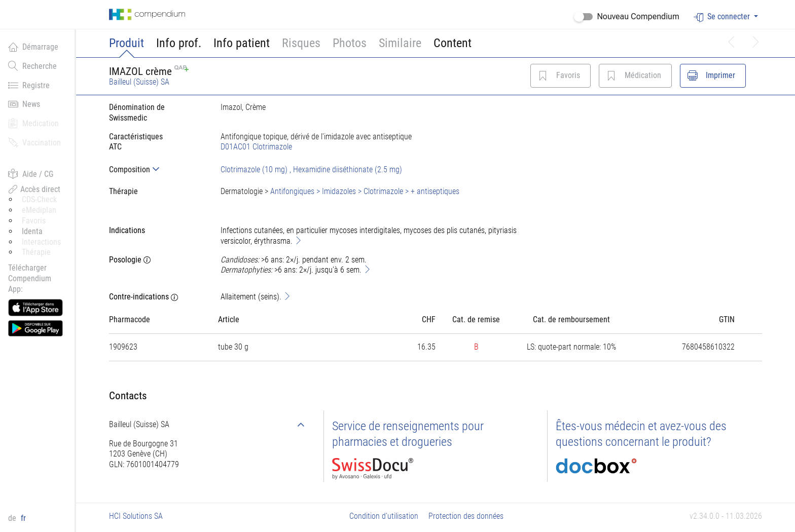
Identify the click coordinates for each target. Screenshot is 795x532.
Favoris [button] (34, 221)
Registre (29, 85)
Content (453, 43)
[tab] (157, 169)
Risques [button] (301, 43)
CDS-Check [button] (39, 199)
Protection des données (466, 516)
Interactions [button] (41, 242)
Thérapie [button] (36, 252)
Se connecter (723, 17)
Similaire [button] (400, 43)
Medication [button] (33, 123)
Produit (127, 43)
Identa (32, 231)
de (13, 518)
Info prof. (179, 43)
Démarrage (33, 47)
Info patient (242, 43)
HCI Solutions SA (136, 516)
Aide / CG (31, 174)
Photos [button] (350, 43)
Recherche (32, 66)
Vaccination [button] (34, 142)
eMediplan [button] (39, 210)
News (24, 104)
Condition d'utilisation (384, 516)
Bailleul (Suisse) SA (139, 82)
